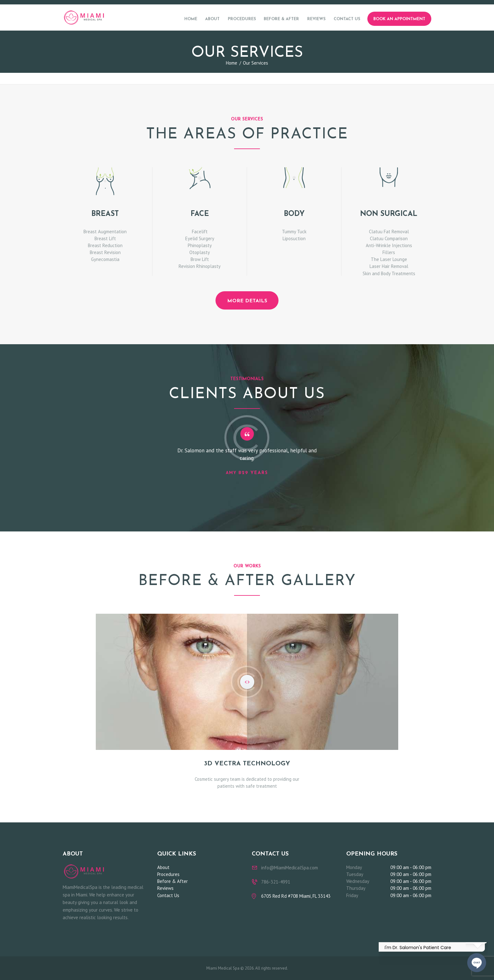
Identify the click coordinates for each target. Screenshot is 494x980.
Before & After (172, 881)
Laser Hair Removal (389, 266)
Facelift (200, 232)
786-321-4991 (276, 882)
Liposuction (294, 238)
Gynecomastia (105, 259)
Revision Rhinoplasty (200, 266)
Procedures (168, 874)
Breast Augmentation (105, 232)
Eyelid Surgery (200, 238)
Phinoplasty (200, 245)
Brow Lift (200, 259)
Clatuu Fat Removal (389, 232)
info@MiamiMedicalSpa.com (290, 868)
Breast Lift (105, 238)
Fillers (389, 252)
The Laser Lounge (389, 259)
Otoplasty (200, 252)
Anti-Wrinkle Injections (389, 245)
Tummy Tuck (294, 232)
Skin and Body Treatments (389, 273)
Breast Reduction (105, 245)
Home (232, 63)
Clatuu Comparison (389, 238)
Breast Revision (105, 252)
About (163, 867)
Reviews (165, 888)
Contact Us (168, 895)
